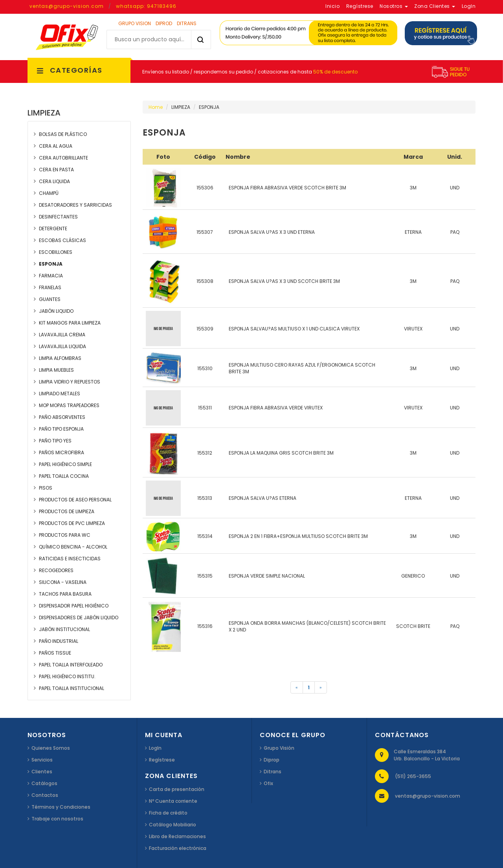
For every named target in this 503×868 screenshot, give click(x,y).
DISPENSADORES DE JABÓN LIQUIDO (79, 618)
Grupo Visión (279, 748)
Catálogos (44, 783)
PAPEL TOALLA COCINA (64, 476)
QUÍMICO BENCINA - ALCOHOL (73, 547)
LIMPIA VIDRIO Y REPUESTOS (70, 382)
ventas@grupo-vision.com (67, 6)
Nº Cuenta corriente (173, 801)
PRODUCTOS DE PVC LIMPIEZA (72, 523)
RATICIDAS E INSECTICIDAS (70, 559)
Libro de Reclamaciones (177, 836)
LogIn (155, 748)
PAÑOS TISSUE (55, 653)
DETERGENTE (53, 228)
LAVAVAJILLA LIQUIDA (62, 346)
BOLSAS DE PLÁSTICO (63, 134)
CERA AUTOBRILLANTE (63, 158)
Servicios (42, 760)
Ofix (268, 783)
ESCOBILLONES (56, 252)
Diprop (272, 760)
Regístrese (162, 760)
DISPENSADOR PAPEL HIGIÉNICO (74, 606)
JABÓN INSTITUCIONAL (64, 629)
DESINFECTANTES (58, 217)
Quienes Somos (51, 748)
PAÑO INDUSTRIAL (59, 641)
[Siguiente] (321, 687)
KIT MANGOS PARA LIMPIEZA (70, 323)
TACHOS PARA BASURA (65, 594)
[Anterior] (297, 687)
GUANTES (50, 299)
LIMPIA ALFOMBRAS (60, 358)
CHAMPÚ (49, 193)
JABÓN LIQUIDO (56, 311)
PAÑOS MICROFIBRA (61, 452)
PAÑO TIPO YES (55, 441)
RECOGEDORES (56, 570)
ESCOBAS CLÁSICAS (62, 240)
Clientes (42, 772)
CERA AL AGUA (56, 146)
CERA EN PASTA (56, 170)
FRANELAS (50, 287)
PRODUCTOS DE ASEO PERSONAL (75, 500)
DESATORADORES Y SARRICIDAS (75, 205)
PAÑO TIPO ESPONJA (61, 429)
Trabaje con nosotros (57, 819)
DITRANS (187, 23)
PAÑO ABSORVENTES (62, 417)
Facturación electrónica (178, 848)
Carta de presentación (177, 789)
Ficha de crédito (168, 813)
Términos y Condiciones (61, 807)
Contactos (45, 795)
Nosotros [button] (394, 6)
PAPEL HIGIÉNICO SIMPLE (65, 464)
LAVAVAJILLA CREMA (62, 335)
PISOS (46, 488)
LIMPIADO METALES (60, 394)
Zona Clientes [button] (435, 6)
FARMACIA (51, 276)
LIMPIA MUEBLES (56, 370)
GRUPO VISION (135, 23)
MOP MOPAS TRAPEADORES (69, 405)
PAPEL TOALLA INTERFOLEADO (71, 665)
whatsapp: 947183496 (146, 6)
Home (156, 107)
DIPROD (164, 23)
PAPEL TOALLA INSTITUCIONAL (72, 688)
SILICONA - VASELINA (63, 582)
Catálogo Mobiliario (173, 825)
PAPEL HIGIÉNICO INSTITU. (67, 676)
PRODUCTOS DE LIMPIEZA (67, 511)
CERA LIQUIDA (54, 181)
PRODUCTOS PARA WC (65, 535)
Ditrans (273, 772)
